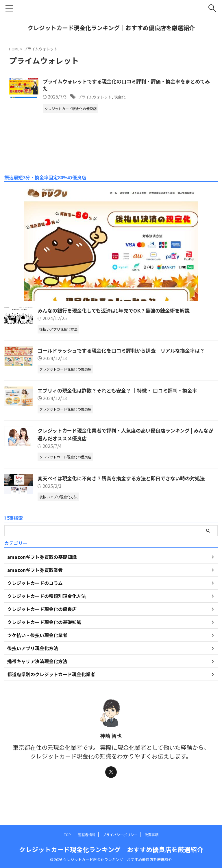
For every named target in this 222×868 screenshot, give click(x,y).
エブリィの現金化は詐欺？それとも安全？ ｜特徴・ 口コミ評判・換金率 (122, 393)
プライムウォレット (127, 98)
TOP (67, 835)
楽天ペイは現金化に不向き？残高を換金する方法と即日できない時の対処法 (126, 480)
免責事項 (151, 835)
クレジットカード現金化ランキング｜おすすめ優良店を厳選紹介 (111, 28)
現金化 (157, 98)
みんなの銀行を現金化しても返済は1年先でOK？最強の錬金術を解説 (118, 313)
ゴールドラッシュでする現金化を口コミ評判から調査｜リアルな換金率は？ (126, 353)
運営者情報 (87, 835)
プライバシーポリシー (120, 835)
